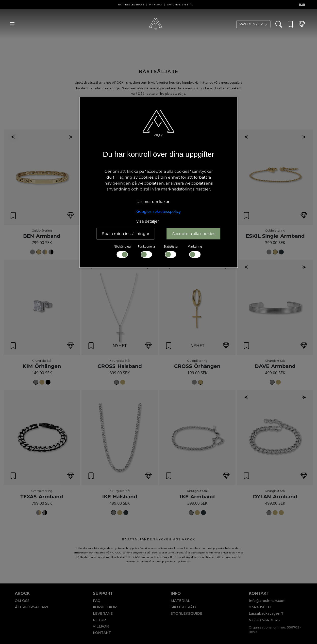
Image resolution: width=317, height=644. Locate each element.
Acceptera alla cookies (194, 234)
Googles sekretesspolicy (158, 211)
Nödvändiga (122, 251)
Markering (195, 251)
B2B (302, 5)
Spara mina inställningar (126, 234)
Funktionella (146, 251)
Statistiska (171, 251)
